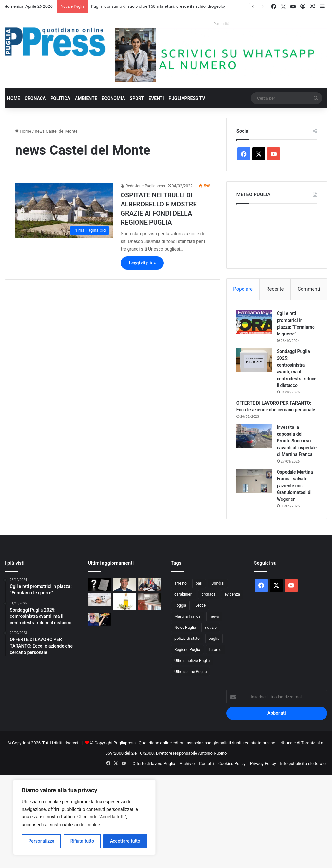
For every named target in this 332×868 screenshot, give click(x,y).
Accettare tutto (125, 841)
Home (14, 98)
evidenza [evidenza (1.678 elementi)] (232, 594)
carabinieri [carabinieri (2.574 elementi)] (184, 594)
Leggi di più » (142, 263)
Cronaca (35, 98)
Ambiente (86, 98)
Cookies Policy (232, 763)
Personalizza (41, 841)
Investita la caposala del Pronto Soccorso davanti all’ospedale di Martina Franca (297, 441)
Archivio (187, 763)
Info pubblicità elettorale (303, 763)
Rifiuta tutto (82, 841)
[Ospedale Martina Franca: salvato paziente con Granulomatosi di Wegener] (254, 481)
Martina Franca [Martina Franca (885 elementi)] (188, 616)
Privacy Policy (263, 763)
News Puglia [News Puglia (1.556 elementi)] (185, 628)
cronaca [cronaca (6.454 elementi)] (209, 594)
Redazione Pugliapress (145, 186)
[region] (84, 817)
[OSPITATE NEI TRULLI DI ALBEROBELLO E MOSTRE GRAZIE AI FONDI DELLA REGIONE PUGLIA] (64, 210)
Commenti (309, 289)
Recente (275, 289)
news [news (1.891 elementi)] (214, 616)
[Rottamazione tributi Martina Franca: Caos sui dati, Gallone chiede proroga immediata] (124, 584)
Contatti (207, 763)
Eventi (156, 98)
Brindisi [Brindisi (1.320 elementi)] (218, 583)
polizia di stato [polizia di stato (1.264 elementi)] (187, 639)
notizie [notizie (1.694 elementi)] (211, 628)
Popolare (243, 289)
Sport (137, 98)
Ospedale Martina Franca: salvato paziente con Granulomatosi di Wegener (295, 486)
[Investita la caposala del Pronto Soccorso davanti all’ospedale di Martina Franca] (254, 436)
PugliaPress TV (187, 98)
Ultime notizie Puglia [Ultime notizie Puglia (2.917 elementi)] (192, 661)
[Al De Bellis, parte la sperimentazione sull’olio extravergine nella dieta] (124, 602)
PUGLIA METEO (277, 234)
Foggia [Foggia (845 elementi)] (180, 605)
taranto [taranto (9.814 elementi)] (216, 650)
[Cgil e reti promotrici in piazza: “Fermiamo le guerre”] (254, 322)
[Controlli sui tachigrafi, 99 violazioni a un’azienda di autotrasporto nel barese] (150, 602)
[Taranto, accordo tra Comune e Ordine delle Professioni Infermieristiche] (150, 584)
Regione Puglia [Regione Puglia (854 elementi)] (187, 650)
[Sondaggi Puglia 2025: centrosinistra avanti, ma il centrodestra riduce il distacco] (254, 360)
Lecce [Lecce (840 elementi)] (200, 605)
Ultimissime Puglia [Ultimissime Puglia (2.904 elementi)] (190, 672)
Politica (60, 98)
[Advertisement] (166, 821)
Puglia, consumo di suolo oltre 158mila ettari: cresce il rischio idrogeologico (161, 6)
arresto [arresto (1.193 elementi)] (181, 583)
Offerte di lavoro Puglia (154, 763)
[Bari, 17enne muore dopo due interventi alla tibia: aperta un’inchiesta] (99, 600)
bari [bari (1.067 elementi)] (199, 583)
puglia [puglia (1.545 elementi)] (214, 639)
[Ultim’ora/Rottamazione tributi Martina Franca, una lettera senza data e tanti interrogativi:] (99, 584)
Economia (113, 98)
